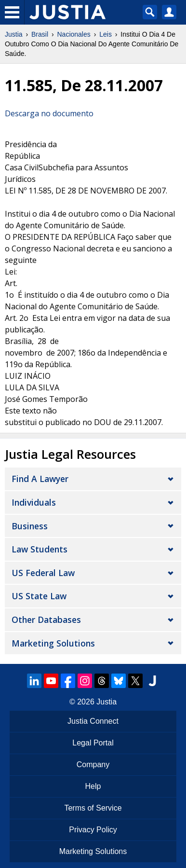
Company (93, 765)
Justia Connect (93, 721)
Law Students (40, 549)
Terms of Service (93, 808)
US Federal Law (43, 573)
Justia (14, 34)
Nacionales (74, 34)
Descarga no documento (49, 113)
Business (30, 526)
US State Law (39, 596)
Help (93, 786)
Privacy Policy (93, 830)
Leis (106, 34)
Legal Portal (93, 743)
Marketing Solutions (53, 643)
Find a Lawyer (40, 479)
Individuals (34, 502)
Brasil (40, 34)
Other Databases (46, 620)
